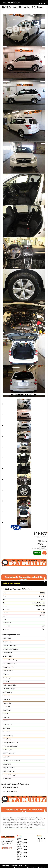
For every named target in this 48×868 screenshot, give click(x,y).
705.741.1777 (8, 848)
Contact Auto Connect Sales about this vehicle (26, 578)
